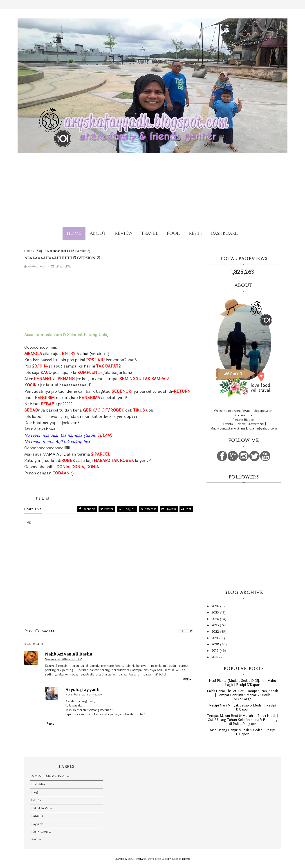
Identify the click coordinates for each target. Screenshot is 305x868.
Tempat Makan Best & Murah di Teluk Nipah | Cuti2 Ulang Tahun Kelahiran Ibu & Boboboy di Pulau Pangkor (243, 720)
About (98, 233)
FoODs (36, 840)
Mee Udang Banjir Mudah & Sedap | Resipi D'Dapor (242, 732)
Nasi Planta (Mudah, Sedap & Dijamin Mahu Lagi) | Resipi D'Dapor (242, 683)
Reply (187, 679)
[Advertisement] (152, 186)
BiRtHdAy (38, 784)
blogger (185, 631)
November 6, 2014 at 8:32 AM (84, 695)
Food (174, 233)
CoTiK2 (36, 800)
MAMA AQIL (54, 454)
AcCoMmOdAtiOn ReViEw (50, 776)
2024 (216, 619)
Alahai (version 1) (93, 354)
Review (124, 233)
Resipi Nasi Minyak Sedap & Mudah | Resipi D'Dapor (243, 707)
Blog (35, 792)
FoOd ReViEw (41, 832)
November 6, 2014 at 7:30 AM (64, 659)
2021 (215, 638)
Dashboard (224, 233)
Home (74, 233)
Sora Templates (137, 859)
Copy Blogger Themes (178, 859)
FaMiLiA (37, 816)
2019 (215, 651)
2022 (216, 632)
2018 (215, 657)
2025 (216, 612)
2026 (216, 606)
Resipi (195, 233)
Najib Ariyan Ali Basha (68, 654)
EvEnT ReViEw (42, 808)
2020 (216, 644)
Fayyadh (37, 824)
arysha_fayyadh (83, 690)
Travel (150, 233)
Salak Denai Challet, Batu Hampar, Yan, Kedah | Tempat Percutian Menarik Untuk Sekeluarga (243, 695)
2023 (216, 625)
